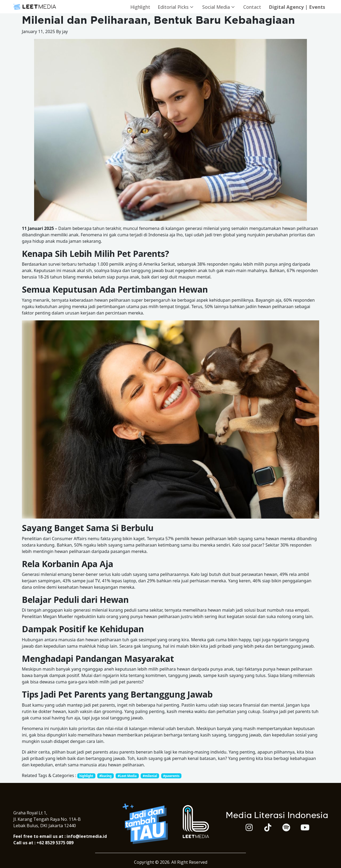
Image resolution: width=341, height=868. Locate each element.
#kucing (107, 776)
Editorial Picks (173, 7)
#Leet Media (129, 776)
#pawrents (175, 776)
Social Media (216, 7)
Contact (250, 7)
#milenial (153, 776)
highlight (87, 776)
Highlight (137, 7)
